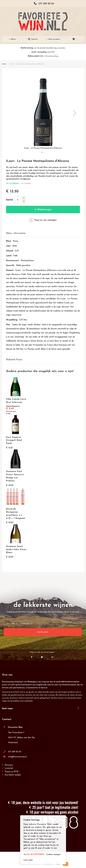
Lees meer (28, 860)
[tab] (43, 233)
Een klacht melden (13, 775)
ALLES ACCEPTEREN (34, 855)
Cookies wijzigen (53, 855)
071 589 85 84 (15, 752)
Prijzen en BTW (12, 772)
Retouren (9, 765)
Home (4, 64)
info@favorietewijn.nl (17, 757)
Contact (7, 719)
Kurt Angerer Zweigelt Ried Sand (14, 440)
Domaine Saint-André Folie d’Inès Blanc (16, 550)
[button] (75, 113)
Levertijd (9, 768)
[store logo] (43, 21)
